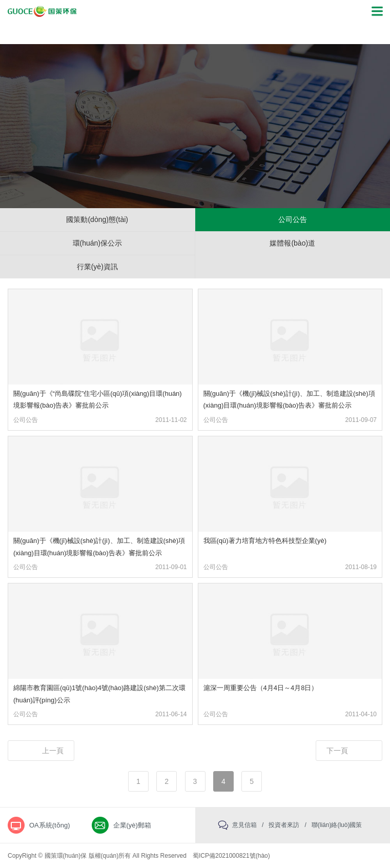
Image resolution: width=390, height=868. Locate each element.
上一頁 (53, 751)
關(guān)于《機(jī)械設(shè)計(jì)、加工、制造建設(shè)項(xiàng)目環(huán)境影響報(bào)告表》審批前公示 (99, 547)
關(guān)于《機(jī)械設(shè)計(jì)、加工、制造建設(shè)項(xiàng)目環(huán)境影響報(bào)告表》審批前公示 (289, 399)
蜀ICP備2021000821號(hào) (231, 856)
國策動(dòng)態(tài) (97, 219)
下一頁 (337, 751)
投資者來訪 (284, 825)
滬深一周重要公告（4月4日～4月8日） (261, 688)
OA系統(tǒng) (50, 825)
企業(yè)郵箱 (132, 825)
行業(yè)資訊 (97, 267)
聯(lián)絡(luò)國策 (337, 825)
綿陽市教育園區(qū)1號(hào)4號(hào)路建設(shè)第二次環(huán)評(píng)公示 (99, 694)
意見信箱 (244, 825)
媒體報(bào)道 (292, 243)
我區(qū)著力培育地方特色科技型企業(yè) (265, 541)
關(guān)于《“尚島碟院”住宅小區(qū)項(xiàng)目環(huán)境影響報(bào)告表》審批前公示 (98, 399)
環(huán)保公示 (97, 243)
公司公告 (293, 219)
